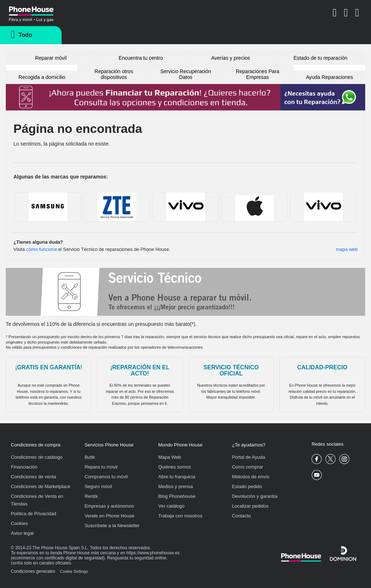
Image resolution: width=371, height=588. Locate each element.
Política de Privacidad (34, 514)
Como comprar (247, 467)
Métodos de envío (251, 477)
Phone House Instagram (344, 459)
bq (323, 207)
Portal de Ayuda (249, 457)
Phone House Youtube (317, 475)
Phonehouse (40, 12)
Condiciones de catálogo (37, 457)
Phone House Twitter (331, 459)
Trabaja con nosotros (180, 516)
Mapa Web (170, 457)
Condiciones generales (33, 571)
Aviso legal (22, 533)
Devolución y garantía (255, 496)
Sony (186, 207)
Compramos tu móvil (106, 477)
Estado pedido (247, 486)
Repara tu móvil (101, 467)
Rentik (91, 496)
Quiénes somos (175, 467)
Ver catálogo (171, 506)
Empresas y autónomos (109, 506)
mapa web (347, 249)
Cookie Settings (74, 571)
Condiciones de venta (34, 477)
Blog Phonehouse (177, 496)
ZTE (117, 207)
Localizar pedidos (250, 506)
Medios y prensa (176, 486)
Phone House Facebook (317, 459)
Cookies (19, 523)
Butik (90, 457)
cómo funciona (41, 249)
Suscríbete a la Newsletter (112, 526)
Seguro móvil (98, 486)
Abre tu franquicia (177, 477)
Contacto (241, 516)
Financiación (24, 467)
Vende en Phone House (109, 516)
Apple (255, 207)
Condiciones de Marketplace (41, 486)
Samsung (48, 207)
